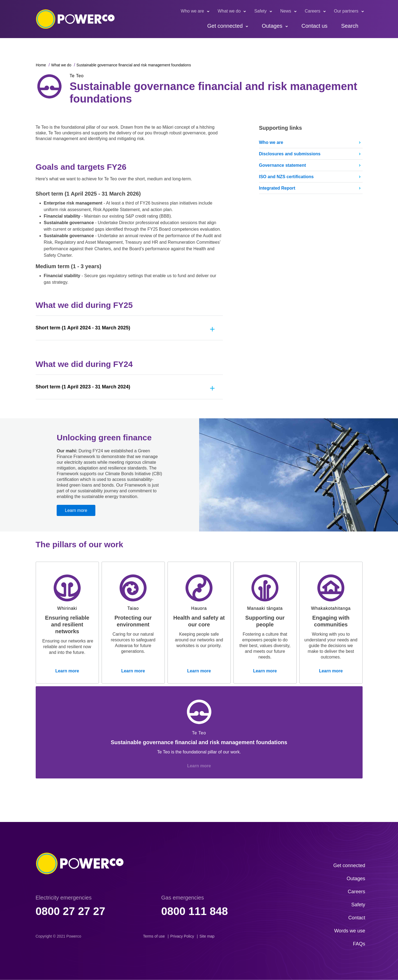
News (286, 11)
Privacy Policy (182, 936)
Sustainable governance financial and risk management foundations (134, 65)
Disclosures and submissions (290, 154)
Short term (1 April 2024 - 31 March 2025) (83, 328)
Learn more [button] (76, 510)
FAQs (359, 944)
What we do (229, 11)
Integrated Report (277, 188)
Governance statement (283, 165)
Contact (357, 918)
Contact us (315, 26)
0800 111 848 (195, 911)
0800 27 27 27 (71, 911)
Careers (313, 11)
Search (350, 26)
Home (41, 65)
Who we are (192, 11)
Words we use (350, 931)
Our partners (346, 11)
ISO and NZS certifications (286, 177)
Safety (260, 11)
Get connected (225, 26)
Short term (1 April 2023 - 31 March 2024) (83, 387)
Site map (207, 936)
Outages (272, 26)
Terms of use (154, 936)
